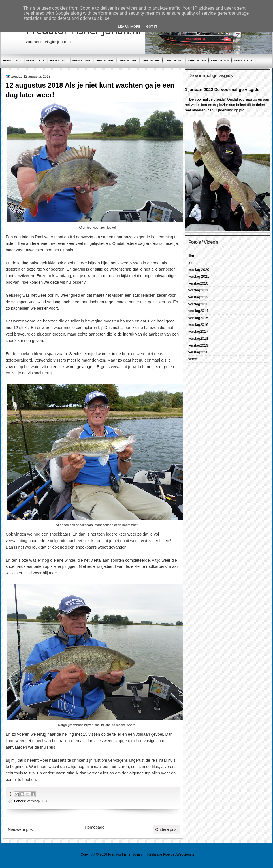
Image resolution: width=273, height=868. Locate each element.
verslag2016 (151, 61)
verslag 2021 (199, 276)
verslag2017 (174, 61)
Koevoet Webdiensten (180, 854)
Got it (152, 26)
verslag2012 (58, 61)
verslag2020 (243, 61)
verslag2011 (35, 61)
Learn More (129, 26)
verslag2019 (220, 61)
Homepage (95, 827)
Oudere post (166, 829)
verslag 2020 (199, 270)
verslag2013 (82, 61)
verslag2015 (128, 61)
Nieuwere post (21, 829)
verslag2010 (12, 61)
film (191, 256)
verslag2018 (197, 61)
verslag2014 (104, 61)
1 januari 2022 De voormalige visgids (222, 89)
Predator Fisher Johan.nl (127, 854)
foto (191, 263)
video (193, 359)
